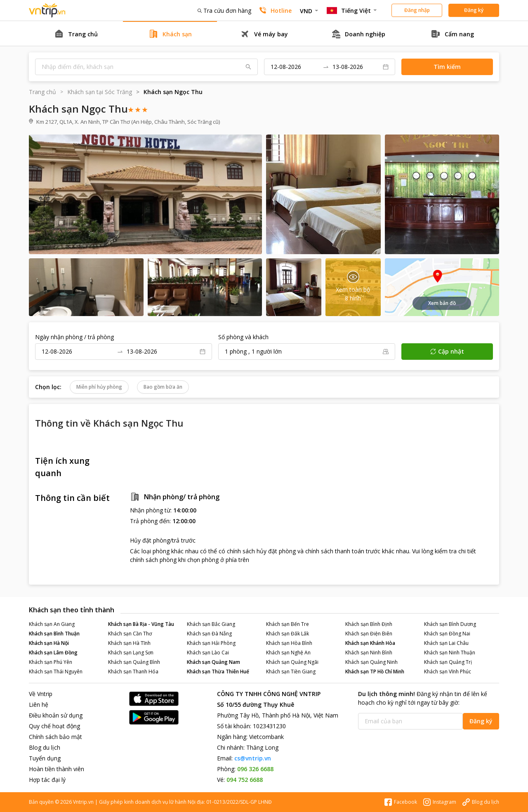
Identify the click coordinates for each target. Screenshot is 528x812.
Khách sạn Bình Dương (450, 624)
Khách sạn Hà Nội (49, 643)
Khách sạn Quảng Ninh (371, 662)
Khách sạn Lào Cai (208, 653)
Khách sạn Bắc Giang (211, 624)
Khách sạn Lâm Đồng (53, 653)
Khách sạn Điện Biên (369, 634)
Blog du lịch (45, 747)
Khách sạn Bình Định (369, 624)
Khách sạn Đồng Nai (447, 634)
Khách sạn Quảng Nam (213, 662)
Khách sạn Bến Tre (288, 624)
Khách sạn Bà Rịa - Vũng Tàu (141, 624)
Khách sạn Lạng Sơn (131, 653)
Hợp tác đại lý (47, 780)
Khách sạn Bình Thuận (54, 634)
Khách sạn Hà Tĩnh (129, 643)
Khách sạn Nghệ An (288, 653)
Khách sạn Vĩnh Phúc (448, 672)
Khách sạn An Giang (52, 624)
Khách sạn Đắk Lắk (288, 634)
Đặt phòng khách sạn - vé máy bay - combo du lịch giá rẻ (47, 11)
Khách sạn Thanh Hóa (133, 672)
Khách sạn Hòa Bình (289, 643)
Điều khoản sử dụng (56, 715)
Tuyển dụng (45, 758)
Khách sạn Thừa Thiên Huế (218, 672)
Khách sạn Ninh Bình (369, 653)
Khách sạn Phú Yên (51, 662)
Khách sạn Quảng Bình (134, 662)
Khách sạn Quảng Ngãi (292, 662)
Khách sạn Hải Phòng (211, 643)
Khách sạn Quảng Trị (448, 662)
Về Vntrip (41, 694)
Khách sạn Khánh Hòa (370, 643)
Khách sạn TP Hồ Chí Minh (375, 672)
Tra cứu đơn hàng (224, 11)
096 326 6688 (255, 769)
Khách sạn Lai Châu (446, 643)
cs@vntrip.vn (253, 758)
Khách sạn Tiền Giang (291, 672)
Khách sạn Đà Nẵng (209, 634)
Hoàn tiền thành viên (57, 769)
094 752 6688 (245, 780)
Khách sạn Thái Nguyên (56, 672)
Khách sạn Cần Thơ (130, 634)
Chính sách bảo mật (55, 737)
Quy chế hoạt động (54, 726)
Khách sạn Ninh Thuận (450, 653)
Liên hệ (39, 705)
